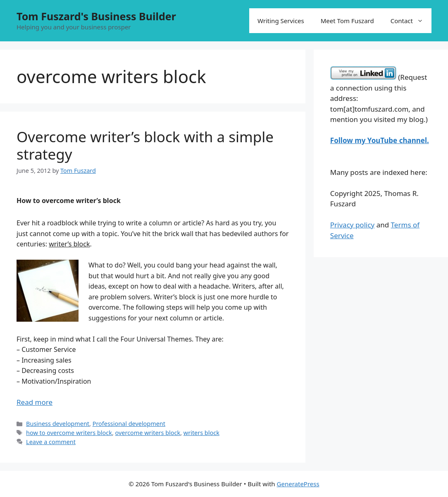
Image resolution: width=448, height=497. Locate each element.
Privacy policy (352, 225)
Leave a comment (51, 442)
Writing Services (281, 21)
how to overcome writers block (69, 433)
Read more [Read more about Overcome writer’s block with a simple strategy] (35, 402)
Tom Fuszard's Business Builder (96, 16)
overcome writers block (148, 433)
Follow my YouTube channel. (380, 140)
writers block (201, 433)
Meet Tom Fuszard (347, 21)
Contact (411, 21)
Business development (58, 424)
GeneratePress (298, 484)
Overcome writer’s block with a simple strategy (145, 145)
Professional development (129, 424)
